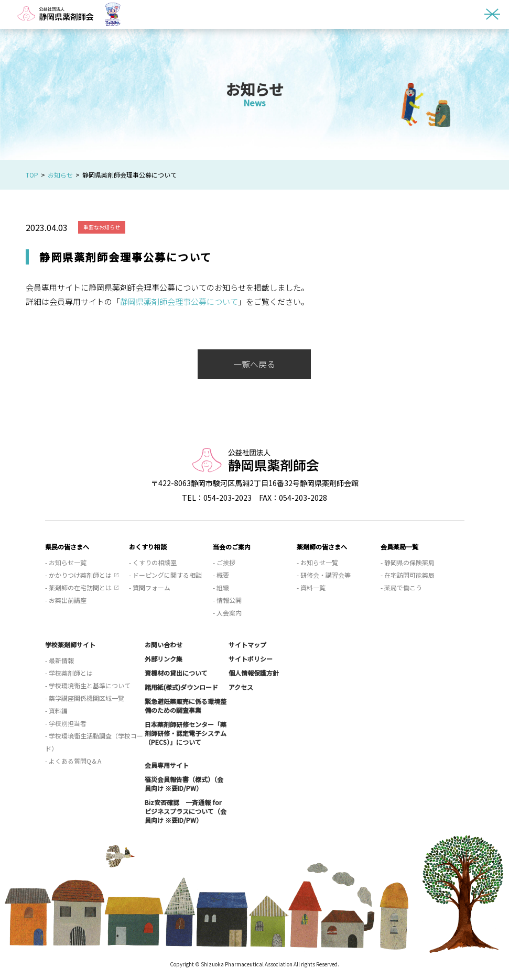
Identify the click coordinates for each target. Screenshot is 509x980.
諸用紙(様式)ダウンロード (181, 687)
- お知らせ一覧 (66, 562)
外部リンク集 (164, 659)
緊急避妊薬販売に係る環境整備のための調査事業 (186, 706)
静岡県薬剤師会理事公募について (179, 301)
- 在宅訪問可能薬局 (408, 575)
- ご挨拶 (224, 562)
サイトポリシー (251, 659)
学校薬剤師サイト (70, 645)
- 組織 (221, 587)
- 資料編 (56, 711)
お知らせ (60, 175)
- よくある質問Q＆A (73, 761)
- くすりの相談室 (153, 562)
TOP (32, 175)
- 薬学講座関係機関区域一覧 (85, 698)
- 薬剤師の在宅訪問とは (78, 587)
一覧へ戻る (254, 364)
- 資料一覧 (311, 587)
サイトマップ (247, 645)
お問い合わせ (164, 645)
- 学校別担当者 (66, 723)
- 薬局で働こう (401, 587)
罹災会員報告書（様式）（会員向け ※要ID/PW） (184, 784)
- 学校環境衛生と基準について (88, 685)
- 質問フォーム (150, 587)
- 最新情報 (59, 660)
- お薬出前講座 (66, 600)
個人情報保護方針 (254, 673)
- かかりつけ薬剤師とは (78, 575)
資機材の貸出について (176, 673)
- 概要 (221, 575)
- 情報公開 (227, 600)
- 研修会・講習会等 (324, 575)
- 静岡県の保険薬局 (408, 562)
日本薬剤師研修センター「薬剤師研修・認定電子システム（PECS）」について (186, 733)
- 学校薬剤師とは (69, 673)
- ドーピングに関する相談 (165, 575)
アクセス (241, 687)
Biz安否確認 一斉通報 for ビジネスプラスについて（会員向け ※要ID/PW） (186, 811)
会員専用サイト (167, 765)
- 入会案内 (227, 613)
